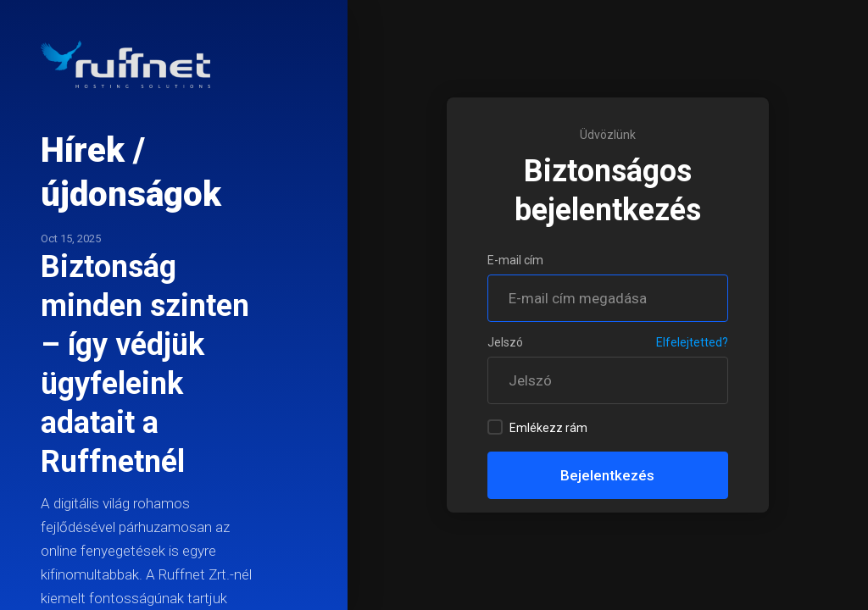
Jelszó (505, 342)
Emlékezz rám (537, 427)
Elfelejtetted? (692, 342)
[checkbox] (495, 427)
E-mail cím (515, 260)
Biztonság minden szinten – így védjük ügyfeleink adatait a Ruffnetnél (145, 364)
